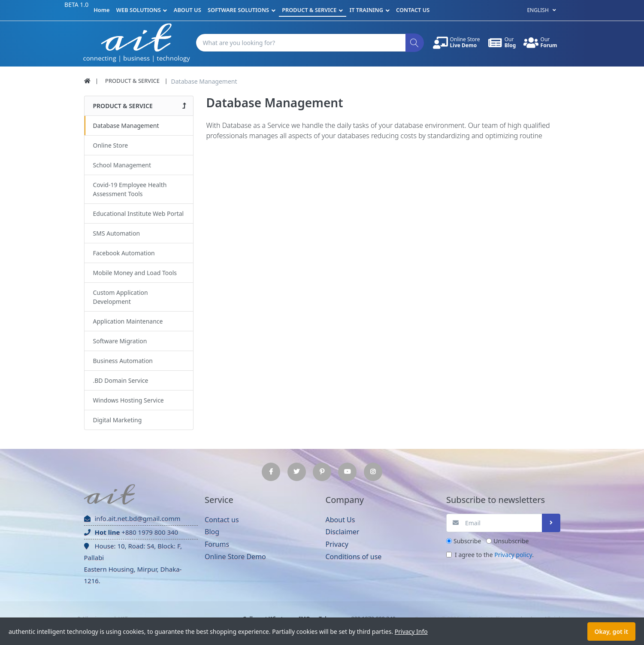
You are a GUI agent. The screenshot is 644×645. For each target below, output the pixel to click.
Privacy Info (411, 631)
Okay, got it (611, 631)
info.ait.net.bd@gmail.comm (132, 518)
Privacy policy (513, 555)
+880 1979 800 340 (131, 532)
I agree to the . (494, 555)
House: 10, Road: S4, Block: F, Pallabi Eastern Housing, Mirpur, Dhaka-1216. (133, 563)
